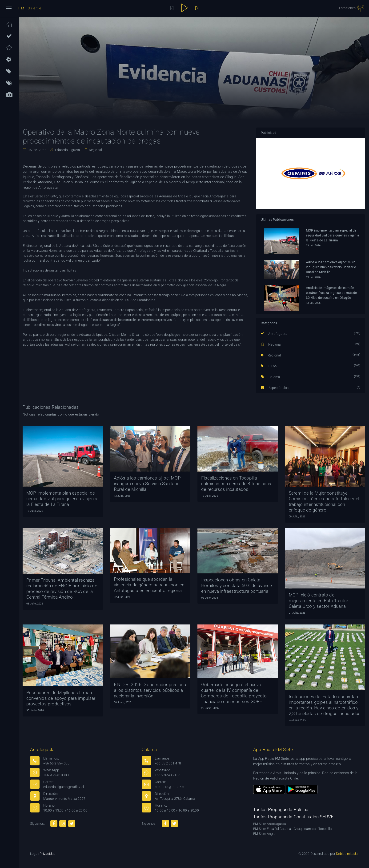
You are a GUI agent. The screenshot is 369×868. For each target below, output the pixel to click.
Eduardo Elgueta (67, 150)
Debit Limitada (347, 854)
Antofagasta (274, 334)
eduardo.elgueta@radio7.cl (64, 787)
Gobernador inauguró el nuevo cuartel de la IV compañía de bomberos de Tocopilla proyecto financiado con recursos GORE (234, 693)
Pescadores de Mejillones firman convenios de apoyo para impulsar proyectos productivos (61, 698)
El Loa (269, 366)
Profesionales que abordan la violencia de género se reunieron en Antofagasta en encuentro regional (149, 585)
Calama (271, 377)
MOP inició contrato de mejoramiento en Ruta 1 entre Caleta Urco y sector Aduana (319, 601)
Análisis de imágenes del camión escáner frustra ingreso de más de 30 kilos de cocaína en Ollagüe (331, 293)
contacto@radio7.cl (170, 787)
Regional (95, 150)
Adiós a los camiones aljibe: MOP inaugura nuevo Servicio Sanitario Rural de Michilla (331, 267)
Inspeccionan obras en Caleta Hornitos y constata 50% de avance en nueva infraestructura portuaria (237, 586)
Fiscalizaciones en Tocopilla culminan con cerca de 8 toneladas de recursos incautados (236, 484)
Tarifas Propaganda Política (281, 810)
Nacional (271, 344)
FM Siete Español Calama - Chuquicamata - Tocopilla (293, 829)
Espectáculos (275, 388)
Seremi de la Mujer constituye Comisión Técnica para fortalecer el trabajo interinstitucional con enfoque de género (324, 502)
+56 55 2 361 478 (168, 763)
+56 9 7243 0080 (56, 775)
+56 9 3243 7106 (168, 775)
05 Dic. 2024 (37, 150)
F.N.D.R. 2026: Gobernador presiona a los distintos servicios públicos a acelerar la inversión (150, 690)
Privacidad (48, 854)
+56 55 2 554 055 (56, 763)
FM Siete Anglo (264, 834)
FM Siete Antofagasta (270, 824)
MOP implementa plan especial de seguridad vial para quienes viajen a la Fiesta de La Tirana (333, 235)
